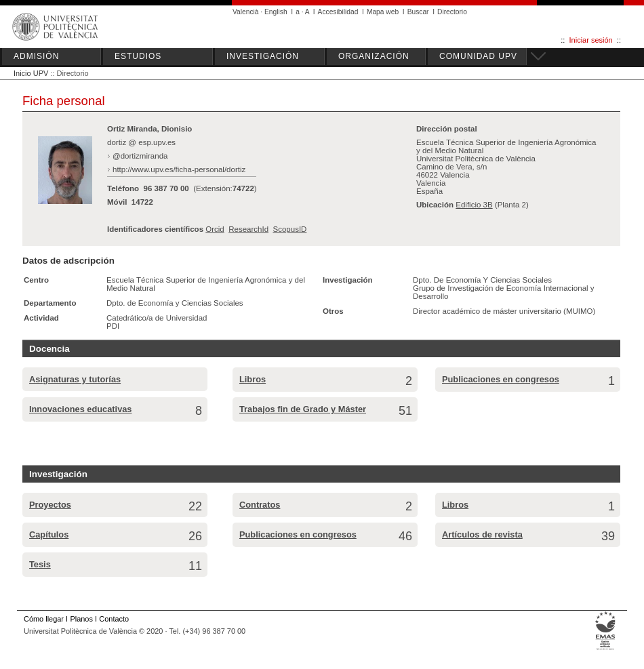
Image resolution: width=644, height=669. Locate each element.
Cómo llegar (44, 619)
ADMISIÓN (36, 56)
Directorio (452, 12)
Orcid (215, 229)
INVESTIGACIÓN (263, 56)
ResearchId (248, 229)
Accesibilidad (338, 12)
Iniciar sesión (591, 40)
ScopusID (289, 229)
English (276, 12)
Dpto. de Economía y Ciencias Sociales (175, 303)
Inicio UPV (31, 73)
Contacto (114, 619)
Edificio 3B (474, 205)
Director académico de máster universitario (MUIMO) (504, 311)
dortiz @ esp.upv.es (141, 142)
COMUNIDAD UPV (478, 56)
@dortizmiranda (140, 156)
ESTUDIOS (138, 56)
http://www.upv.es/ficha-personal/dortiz (179, 169)
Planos (81, 619)
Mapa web (383, 12)
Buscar (418, 12)
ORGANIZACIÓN (374, 56)
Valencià (246, 12)
